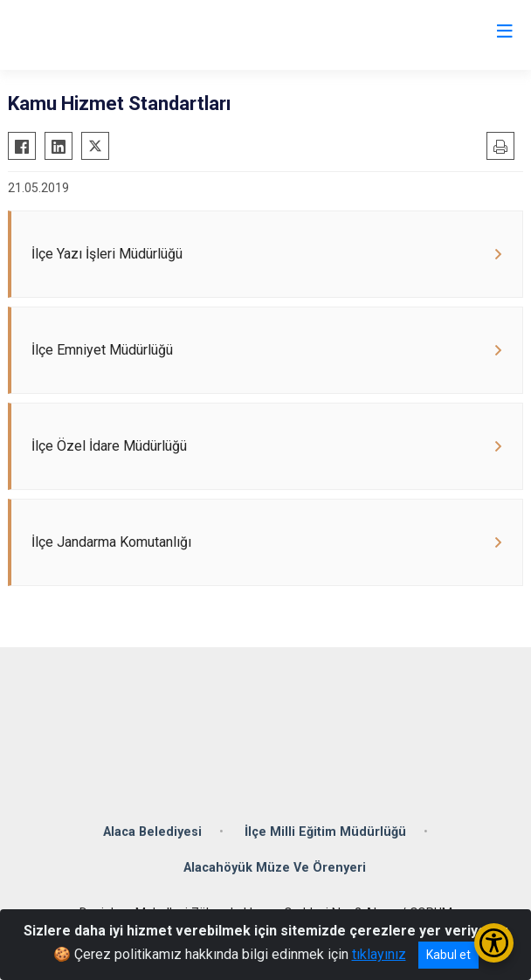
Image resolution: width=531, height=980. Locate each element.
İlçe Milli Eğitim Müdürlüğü (325, 832)
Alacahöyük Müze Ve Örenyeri (275, 868)
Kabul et (448, 955)
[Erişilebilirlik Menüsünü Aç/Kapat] (494, 943)
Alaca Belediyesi (152, 832)
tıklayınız (379, 954)
